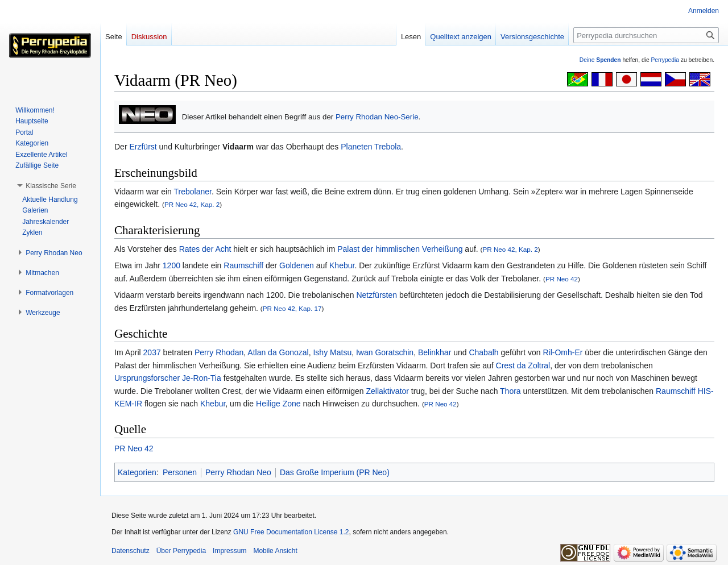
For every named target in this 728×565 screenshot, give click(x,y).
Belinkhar (435, 352)
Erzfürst (143, 147)
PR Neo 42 (562, 279)
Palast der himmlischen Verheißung (400, 249)
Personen (180, 472)
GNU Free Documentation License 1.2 (291, 532)
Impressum (229, 551)
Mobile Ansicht (275, 551)
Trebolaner (193, 192)
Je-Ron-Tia (202, 378)
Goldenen (297, 265)
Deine (600, 60)
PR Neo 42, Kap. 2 (192, 204)
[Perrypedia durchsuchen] (646, 35)
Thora (510, 391)
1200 (171, 265)
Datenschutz (131, 551)
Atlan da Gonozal (278, 352)
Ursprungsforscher (147, 378)
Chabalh (483, 352)
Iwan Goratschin (385, 352)
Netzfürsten (377, 295)
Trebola (388, 147)
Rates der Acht (205, 249)
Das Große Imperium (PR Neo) (335, 472)
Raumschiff (243, 265)
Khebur (342, 265)
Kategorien (137, 472)
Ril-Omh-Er (562, 352)
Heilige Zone (278, 404)
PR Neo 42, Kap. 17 (292, 308)
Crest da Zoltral (523, 365)
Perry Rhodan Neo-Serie (377, 117)
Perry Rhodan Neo (238, 472)
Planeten (356, 147)
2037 (152, 352)
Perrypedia (665, 60)
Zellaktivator (388, 391)
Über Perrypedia (181, 551)
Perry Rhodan (219, 352)
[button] (51, 186)
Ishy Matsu (332, 352)
